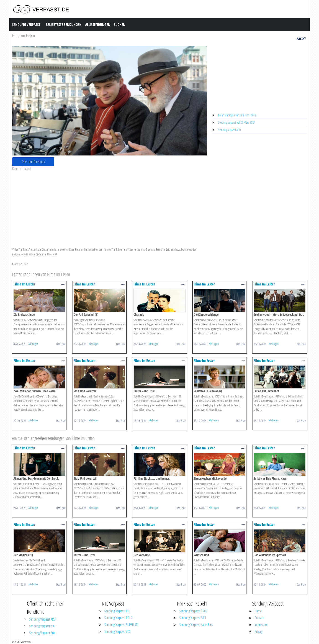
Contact (259, 618)
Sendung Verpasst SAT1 (193, 618)
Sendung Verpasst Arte (42, 633)
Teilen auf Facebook (33, 162)
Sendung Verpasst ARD (42, 619)
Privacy (259, 631)
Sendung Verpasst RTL (117, 611)
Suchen (120, 25)
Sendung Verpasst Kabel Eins (196, 625)
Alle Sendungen (98, 25)
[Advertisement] (109, 206)
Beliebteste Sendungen (64, 25)
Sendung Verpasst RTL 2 (118, 618)
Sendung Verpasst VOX (117, 631)
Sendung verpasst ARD (229, 130)
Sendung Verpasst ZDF (42, 626)
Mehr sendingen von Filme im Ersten (237, 115)
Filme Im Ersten (24, 284)
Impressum (261, 625)
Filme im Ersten (24, 35)
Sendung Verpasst (26, 25)
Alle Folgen (33, 344)
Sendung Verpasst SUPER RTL (122, 625)
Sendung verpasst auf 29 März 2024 (237, 122)
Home (258, 611)
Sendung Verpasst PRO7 (193, 611)
